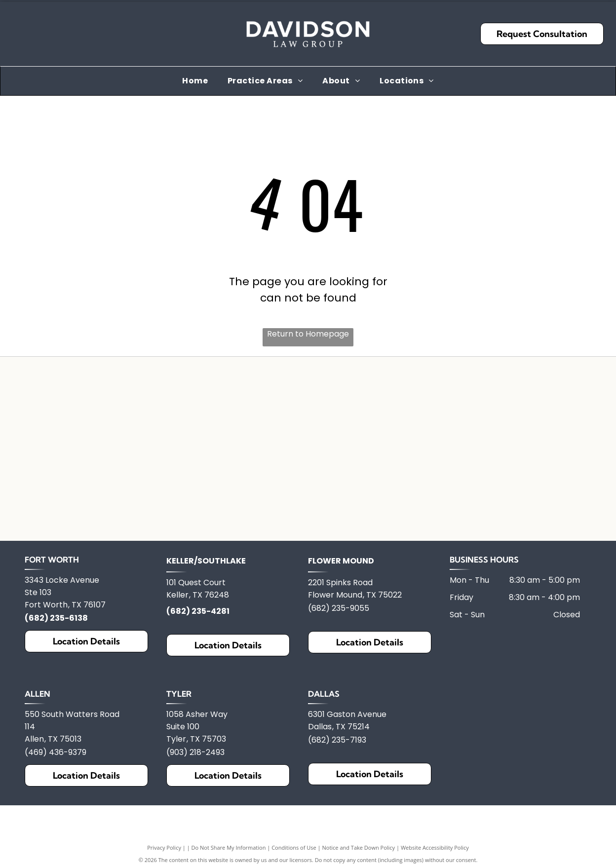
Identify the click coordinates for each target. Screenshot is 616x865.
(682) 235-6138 (56, 629)
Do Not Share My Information (229, 859)
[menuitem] (195, 81)
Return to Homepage (308, 334)
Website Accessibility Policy (435, 859)
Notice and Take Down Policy (359, 859)
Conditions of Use (294, 859)
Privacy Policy (164, 859)
